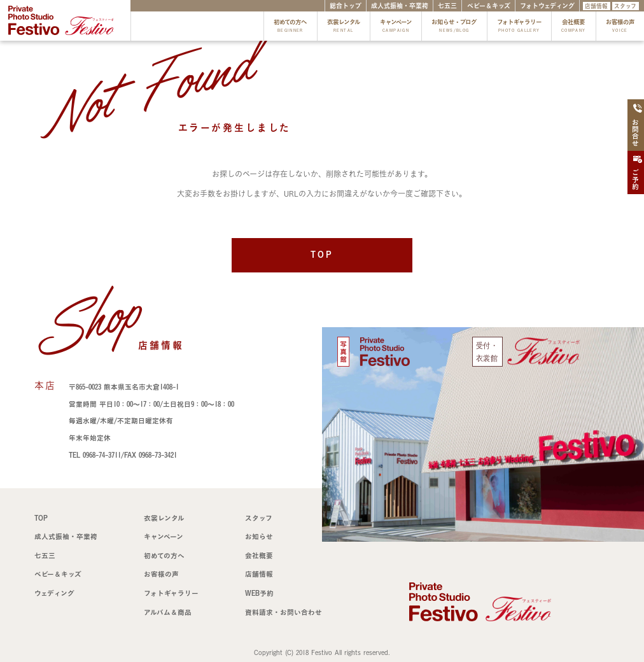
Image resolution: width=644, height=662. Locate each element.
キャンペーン (396, 27)
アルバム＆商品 (168, 612)
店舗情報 (596, 6)
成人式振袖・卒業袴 (400, 6)
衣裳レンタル (344, 27)
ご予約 (637, 173)
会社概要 (573, 27)
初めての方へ (290, 27)
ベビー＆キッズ (489, 6)
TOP (322, 255)
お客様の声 (620, 27)
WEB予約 (259, 593)
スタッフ (625, 6)
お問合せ (637, 125)
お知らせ (259, 537)
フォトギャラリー (519, 27)
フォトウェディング (547, 6)
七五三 (447, 6)
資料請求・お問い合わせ (283, 612)
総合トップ (346, 6)
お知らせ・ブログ (454, 27)
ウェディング (54, 593)
